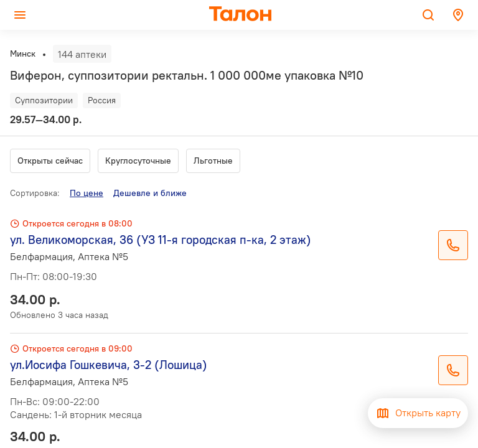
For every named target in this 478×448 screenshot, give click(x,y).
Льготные (213, 161)
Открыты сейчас (50, 161)
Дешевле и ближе (150, 193)
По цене (87, 193)
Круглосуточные (138, 161)
